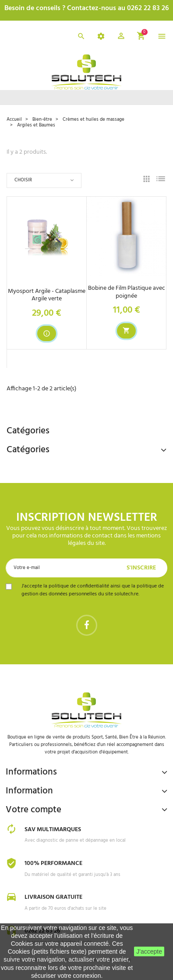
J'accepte (149, 951)
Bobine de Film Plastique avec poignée (127, 292)
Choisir (23, 180)
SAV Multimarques (53, 830)
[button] (121, 37)
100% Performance (53, 863)
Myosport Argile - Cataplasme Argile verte (47, 295)
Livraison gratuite (53, 897)
